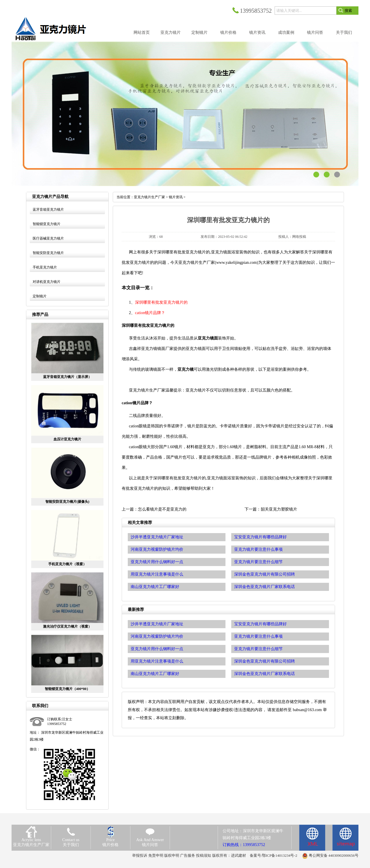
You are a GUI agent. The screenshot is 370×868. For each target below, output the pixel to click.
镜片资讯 (176, 197)
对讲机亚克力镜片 (47, 282)
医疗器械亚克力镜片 (48, 238)
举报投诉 (140, 855)
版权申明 (172, 855)
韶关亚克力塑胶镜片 (279, 509)
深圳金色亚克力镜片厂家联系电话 (264, 674)
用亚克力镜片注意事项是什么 (157, 661)
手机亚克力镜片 (45, 267)
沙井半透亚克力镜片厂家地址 (157, 624)
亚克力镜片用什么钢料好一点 (157, 649)
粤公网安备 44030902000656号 (334, 855)
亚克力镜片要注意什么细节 (258, 649)
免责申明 (156, 855)
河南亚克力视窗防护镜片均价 (157, 636)
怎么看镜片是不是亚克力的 (162, 509)
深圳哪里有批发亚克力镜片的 (161, 302)
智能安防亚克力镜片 (48, 253)
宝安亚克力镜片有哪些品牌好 (260, 624)
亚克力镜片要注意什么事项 (258, 636)
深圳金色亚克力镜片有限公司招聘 (264, 661)
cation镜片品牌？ (150, 313)
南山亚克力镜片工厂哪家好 (155, 674)
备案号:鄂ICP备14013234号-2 (274, 855)
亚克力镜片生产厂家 (149, 197)
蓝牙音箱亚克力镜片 (48, 209)
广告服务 (188, 855)
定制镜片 (40, 296)
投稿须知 (203, 855)
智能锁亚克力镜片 (47, 224)
